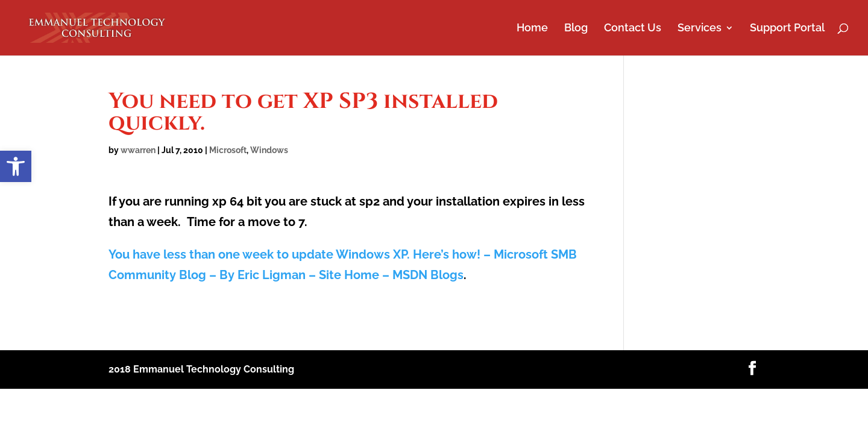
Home (532, 29)
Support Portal (787, 29)
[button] (16, 166)
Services (700, 29)
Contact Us (633, 29)
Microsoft (228, 150)
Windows (269, 150)
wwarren (138, 150)
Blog (576, 29)
